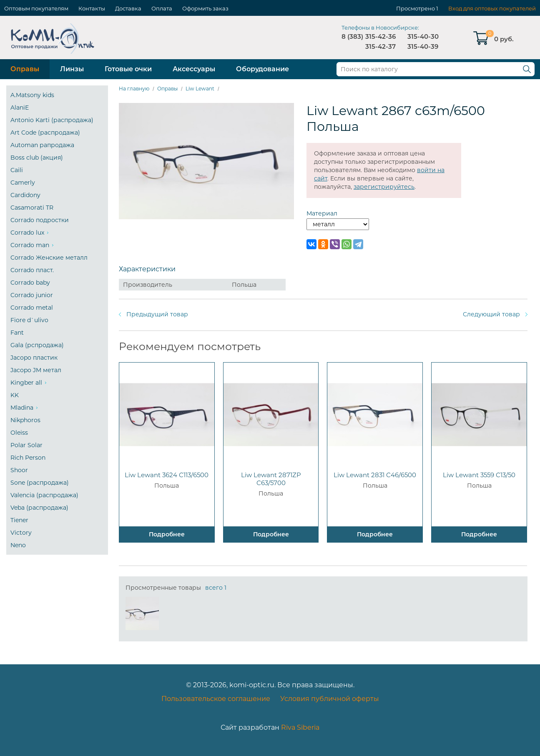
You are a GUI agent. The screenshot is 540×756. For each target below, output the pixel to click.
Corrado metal (32, 308)
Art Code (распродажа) (45, 133)
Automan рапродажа (42, 145)
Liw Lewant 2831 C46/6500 (375, 475)
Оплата (162, 8)
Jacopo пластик (34, 358)
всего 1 (216, 588)
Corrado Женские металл (49, 258)
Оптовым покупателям (36, 8)
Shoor (19, 470)
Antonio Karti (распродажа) (52, 120)
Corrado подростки (40, 220)
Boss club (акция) (37, 158)
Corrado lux (27, 233)
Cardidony (25, 195)
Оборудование (262, 69)
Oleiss (19, 433)
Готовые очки (128, 69)
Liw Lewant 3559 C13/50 (479, 475)
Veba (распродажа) (39, 508)
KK (15, 395)
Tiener (19, 520)
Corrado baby (30, 283)
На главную (134, 89)
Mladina (22, 408)
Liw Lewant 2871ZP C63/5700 (271, 479)
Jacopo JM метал (36, 370)
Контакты (92, 8)
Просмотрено (416, 8)
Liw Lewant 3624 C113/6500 (167, 475)
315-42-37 (381, 46)
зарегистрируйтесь (384, 187)
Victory (21, 533)
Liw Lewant (200, 89)
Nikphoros (25, 420)
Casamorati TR (32, 208)
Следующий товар (491, 314)
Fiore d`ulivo (29, 320)
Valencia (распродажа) (44, 495)
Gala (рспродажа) (37, 345)
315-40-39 (423, 46)
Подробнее (167, 534)
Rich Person (28, 458)
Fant (17, 333)
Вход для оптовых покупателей (492, 8)
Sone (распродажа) (40, 483)
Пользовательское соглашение (216, 699)
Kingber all (26, 383)
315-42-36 (381, 36)
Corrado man (30, 245)
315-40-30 (423, 36)
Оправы (25, 69)
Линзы (72, 69)
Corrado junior (32, 295)
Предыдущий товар (157, 314)
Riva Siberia (300, 727)
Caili (17, 170)
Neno (18, 545)
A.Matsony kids (32, 95)
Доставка (128, 8)
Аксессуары (194, 69)
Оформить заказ (205, 8)
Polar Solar (26, 445)
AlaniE (20, 108)
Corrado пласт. (32, 270)
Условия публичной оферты (330, 699)
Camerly (23, 183)
